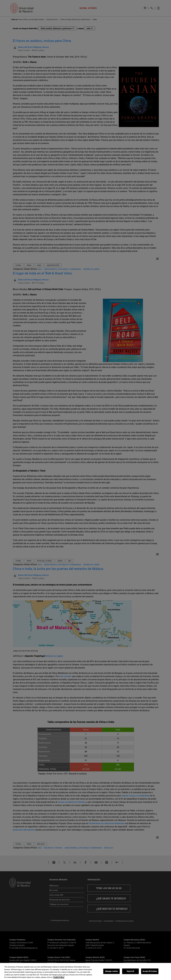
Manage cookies (112, 971)
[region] (85, 971)
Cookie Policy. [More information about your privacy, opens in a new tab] (59, 977)
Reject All (130, 971)
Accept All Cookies (150, 971)
